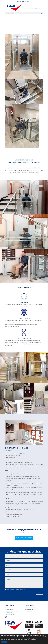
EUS (26, 1)
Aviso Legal (25, 642)
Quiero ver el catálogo (24, 538)
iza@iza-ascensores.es (10, 614)
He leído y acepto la (16, 590)
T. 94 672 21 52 (8, 613)
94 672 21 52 (21, 1)
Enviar (40, 593)
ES (29, 1)
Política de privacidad (21, 590)
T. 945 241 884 (28, 611)
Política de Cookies (33, 642)
